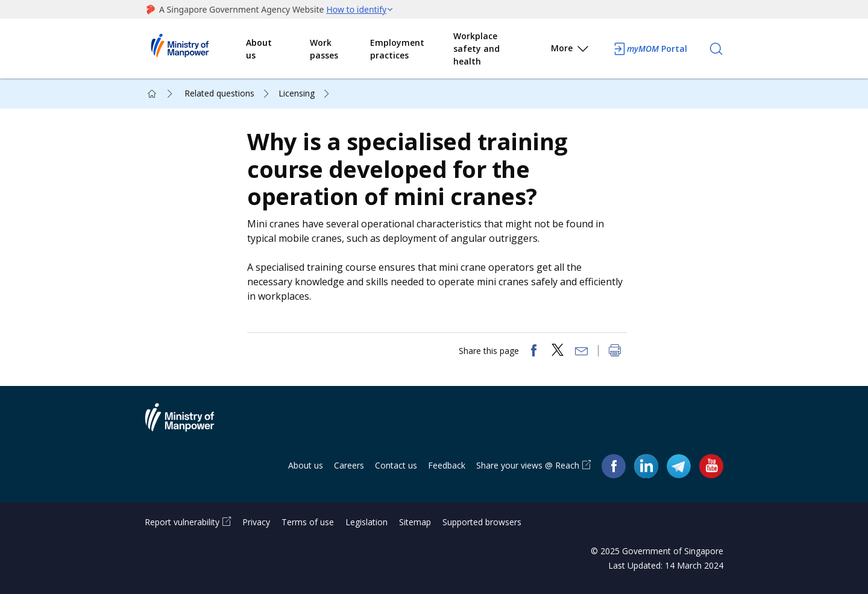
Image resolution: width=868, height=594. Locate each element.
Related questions (219, 93)
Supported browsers (482, 522)
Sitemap (415, 522)
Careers (349, 465)
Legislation (366, 522)
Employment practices (397, 49)
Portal (650, 49)
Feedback (447, 465)
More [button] (571, 50)
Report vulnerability (182, 522)
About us (259, 49)
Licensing (297, 93)
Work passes (324, 49)
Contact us (396, 465)
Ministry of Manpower (189, 425)
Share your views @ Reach (528, 465)
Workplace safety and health (476, 49)
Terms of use (308, 522)
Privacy (256, 522)
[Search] (716, 49)
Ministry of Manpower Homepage (195, 49)
